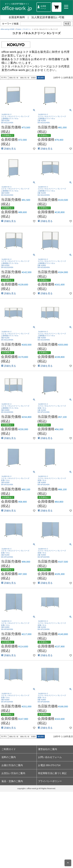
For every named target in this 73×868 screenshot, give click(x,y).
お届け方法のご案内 (12, 765)
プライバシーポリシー (50, 781)
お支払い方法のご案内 (13, 773)
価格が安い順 (14, 78)
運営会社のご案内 (48, 749)
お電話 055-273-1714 (49, 765)
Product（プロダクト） (24, 29)
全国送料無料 (17, 17)
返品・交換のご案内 (12, 781)
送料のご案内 (9, 757)
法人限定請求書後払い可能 (48, 17)
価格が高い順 (25, 78)
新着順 (33, 78)
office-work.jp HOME (7, 29)
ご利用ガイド (9, 749)
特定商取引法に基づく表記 (52, 773)
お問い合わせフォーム (50, 757)
